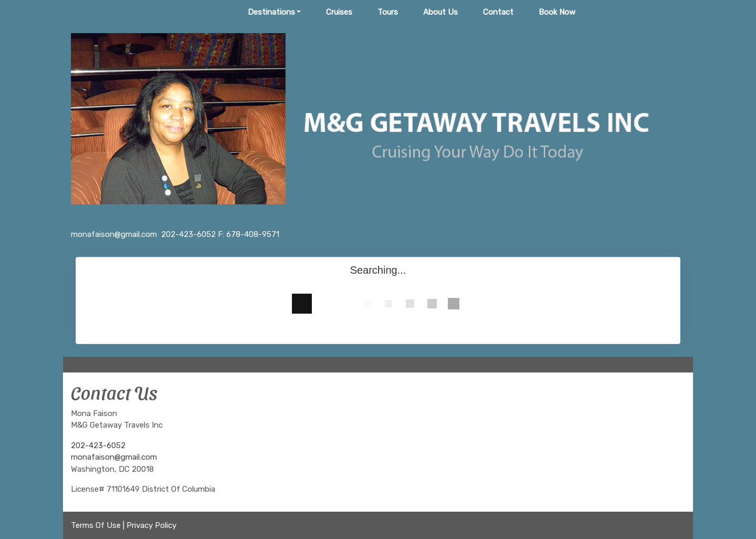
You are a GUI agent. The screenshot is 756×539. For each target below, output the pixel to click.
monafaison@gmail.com (114, 457)
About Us (440, 12)
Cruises (339, 12)
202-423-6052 (98, 445)
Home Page (202, 12)
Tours (388, 12)
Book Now (557, 12)
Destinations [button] (271, 12)
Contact (498, 12)
